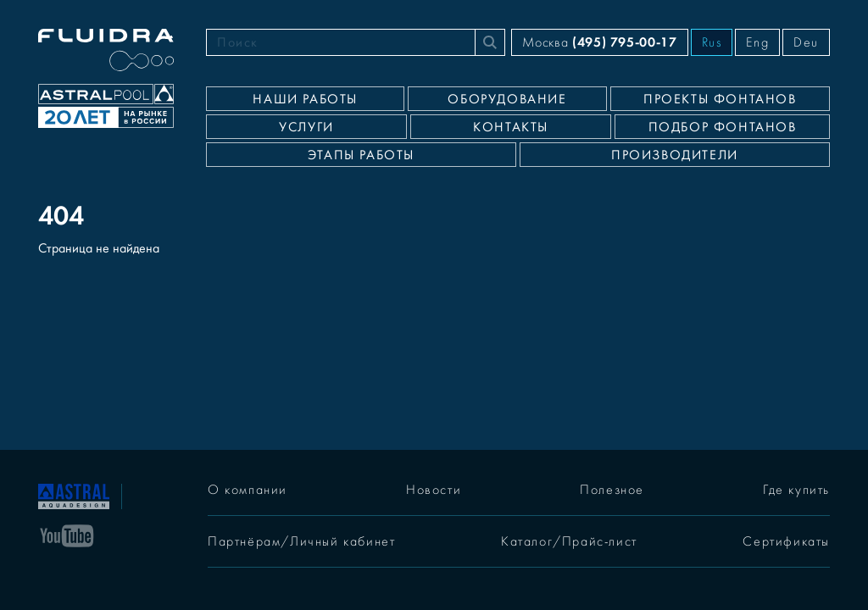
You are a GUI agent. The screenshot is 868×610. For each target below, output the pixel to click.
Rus (712, 42)
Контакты (511, 127)
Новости (434, 490)
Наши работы (305, 99)
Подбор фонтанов (723, 127)
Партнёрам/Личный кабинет (301, 541)
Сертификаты (786, 541)
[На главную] (74, 495)
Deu (806, 42)
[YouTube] (67, 535)
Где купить (796, 490)
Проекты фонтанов (720, 99)
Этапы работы (361, 155)
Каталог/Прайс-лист (569, 541)
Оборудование (507, 99)
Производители (675, 155)
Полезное (612, 490)
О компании (248, 490)
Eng (757, 42)
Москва (599, 42)
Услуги (306, 127)
